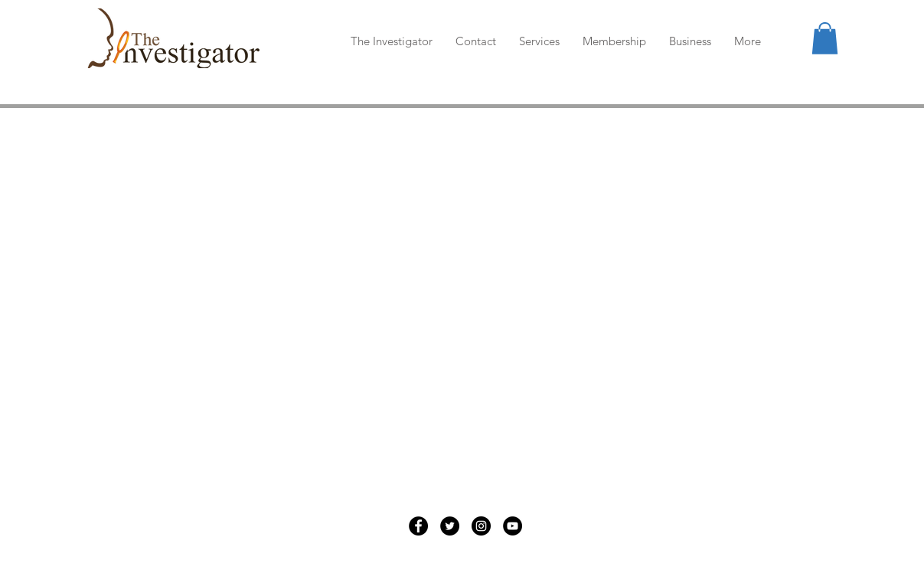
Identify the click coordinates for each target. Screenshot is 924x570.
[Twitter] (450, 526)
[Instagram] (481, 526)
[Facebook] (418, 526)
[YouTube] (513, 526)
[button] (825, 38)
